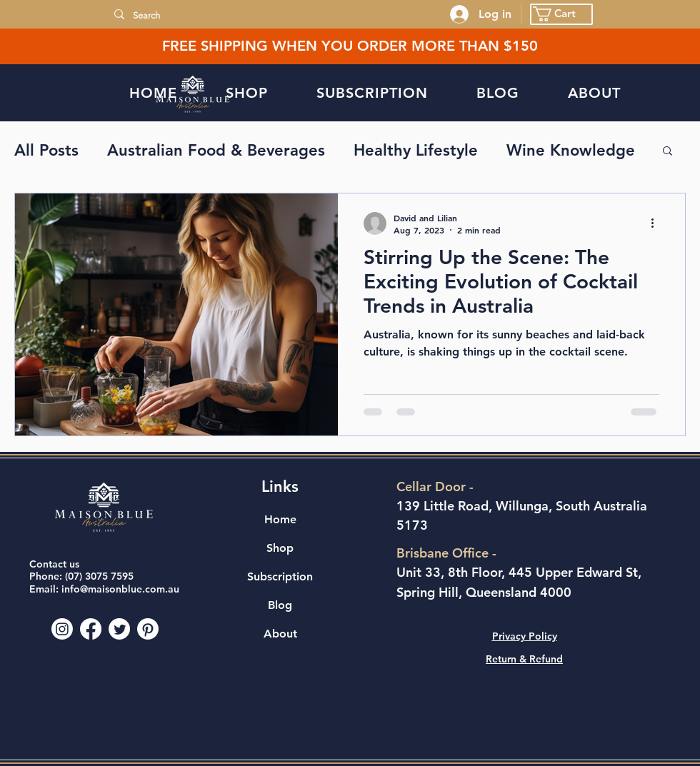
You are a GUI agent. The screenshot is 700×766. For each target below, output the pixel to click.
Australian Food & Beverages (216, 150)
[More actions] (657, 223)
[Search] (280, 16)
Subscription (280, 576)
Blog (280, 605)
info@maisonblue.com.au (120, 589)
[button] (561, 14)
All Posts (46, 150)
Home (280, 519)
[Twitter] (119, 629)
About (280, 634)
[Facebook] (91, 629)
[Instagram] (62, 629)
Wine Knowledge (571, 150)
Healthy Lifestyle (416, 150)
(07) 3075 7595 (99, 576)
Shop (280, 548)
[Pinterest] (148, 629)
